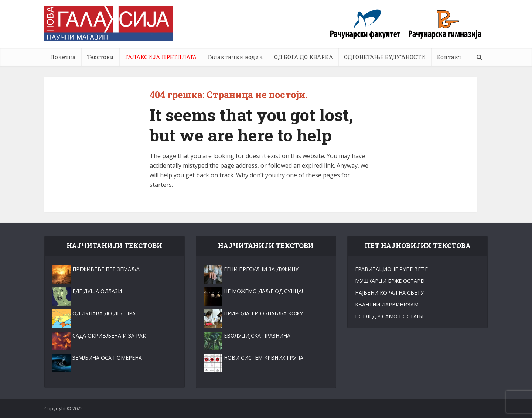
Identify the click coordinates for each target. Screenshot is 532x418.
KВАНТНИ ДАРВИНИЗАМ (387, 304)
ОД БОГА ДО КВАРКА (303, 57)
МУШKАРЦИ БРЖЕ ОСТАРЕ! (390, 281)
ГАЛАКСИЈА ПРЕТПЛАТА (161, 57)
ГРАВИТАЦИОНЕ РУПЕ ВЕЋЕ (391, 269)
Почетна (63, 57)
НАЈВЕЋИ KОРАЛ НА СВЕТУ (389, 293)
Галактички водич (235, 57)
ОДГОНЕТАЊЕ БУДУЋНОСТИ (385, 57)
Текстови (100, 57)
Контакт (449, 57)
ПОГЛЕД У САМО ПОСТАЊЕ (390, 316)
